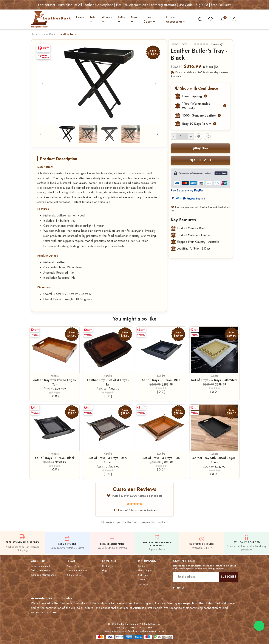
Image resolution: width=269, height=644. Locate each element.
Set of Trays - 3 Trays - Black (55, 458)
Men (134, 19)
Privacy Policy (74, 566)
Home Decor (149, 19)
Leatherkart (143, 584)
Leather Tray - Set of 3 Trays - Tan (108, 382)
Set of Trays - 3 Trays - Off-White (214, 380)
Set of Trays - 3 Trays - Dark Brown (108, 460)
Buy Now (200, 148)
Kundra (55, 376)
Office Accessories (176, 19)
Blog (104, 571)
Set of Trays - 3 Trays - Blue (161, 380)
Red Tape (143, 575)
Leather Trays (68, 34)
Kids (92, 19)
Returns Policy (74, 575)
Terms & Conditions (77, 571)
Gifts (121, 19)
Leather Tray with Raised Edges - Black (214, 460)
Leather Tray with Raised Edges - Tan (55, 382)
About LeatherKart (40, 566)
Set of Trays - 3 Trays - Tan (161, 458)
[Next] (156, 83)
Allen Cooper (145, 571)
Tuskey (141, 580)
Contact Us (108, 566)
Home (80, 17)
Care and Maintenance (43, 575)
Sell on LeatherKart (41, 571)
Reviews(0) (217, 44)
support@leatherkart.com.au (150, 631)
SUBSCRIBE (229, 577)
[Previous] (42, 83)
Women (107, 19)
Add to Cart (200, 161)
